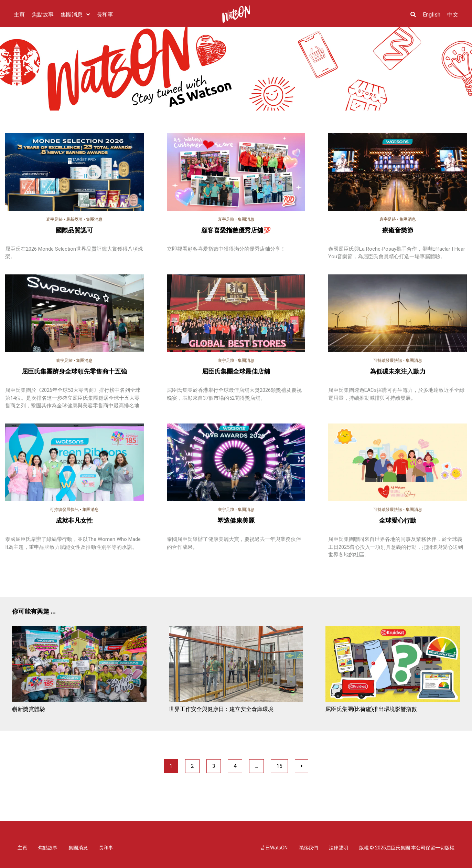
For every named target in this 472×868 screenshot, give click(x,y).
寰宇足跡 (54, 219)
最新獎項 (74, 219)
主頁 (22, 848)
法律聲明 (339, 848)
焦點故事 (48, 848)
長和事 (106, 848)
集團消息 (94, 219)
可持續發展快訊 (388, 360)
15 (279, 766)
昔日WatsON (274, 848)
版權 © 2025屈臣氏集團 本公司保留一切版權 (407, 848)
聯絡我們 (308, 848)
